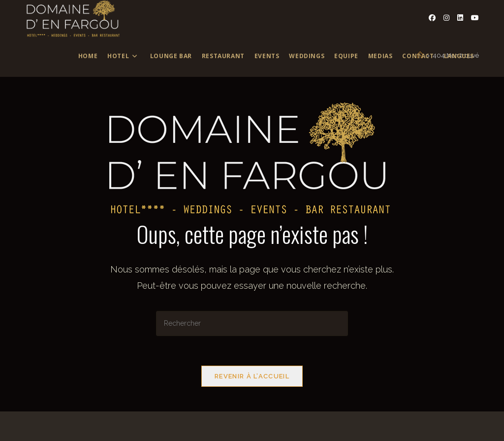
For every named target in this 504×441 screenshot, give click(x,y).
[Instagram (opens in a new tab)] (446, 18)
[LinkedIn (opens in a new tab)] (460, 18)
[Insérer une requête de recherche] (252, 323)
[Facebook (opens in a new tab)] (432, 18)
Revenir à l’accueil (252, 376)
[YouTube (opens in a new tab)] (475, 18)
